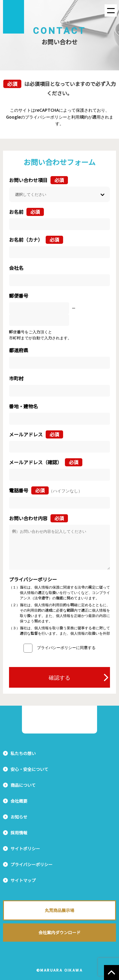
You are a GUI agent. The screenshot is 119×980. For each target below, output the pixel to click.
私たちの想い (23, 753)
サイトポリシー (25, 849)
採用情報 (19, 833)
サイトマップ (23, 880)
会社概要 (19, 801)
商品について (23, 785)
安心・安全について (29, 769)
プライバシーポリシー (32, 864)
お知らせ (19, 817)
